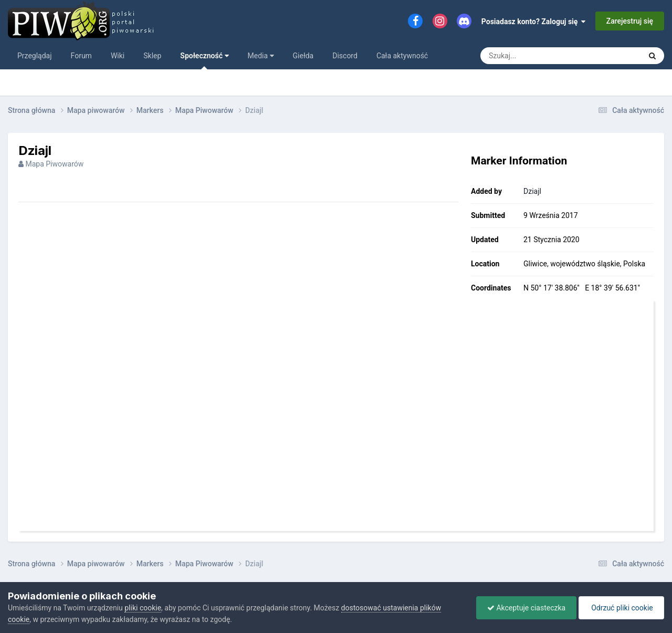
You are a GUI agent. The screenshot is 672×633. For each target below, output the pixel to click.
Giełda (303, 56)
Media (261, 56)
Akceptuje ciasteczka (526, 608)
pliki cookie (143, 608)
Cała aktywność (402, 56)
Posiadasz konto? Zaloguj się (534, 22)
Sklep (152, 56)
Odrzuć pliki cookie (621, 608)
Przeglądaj (35, 56)
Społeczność (204, 60)
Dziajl (532, 191)
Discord (345, 56)
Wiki (118, 56)
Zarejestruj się (630, 21)
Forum (81, 56)
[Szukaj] (550, 56)
